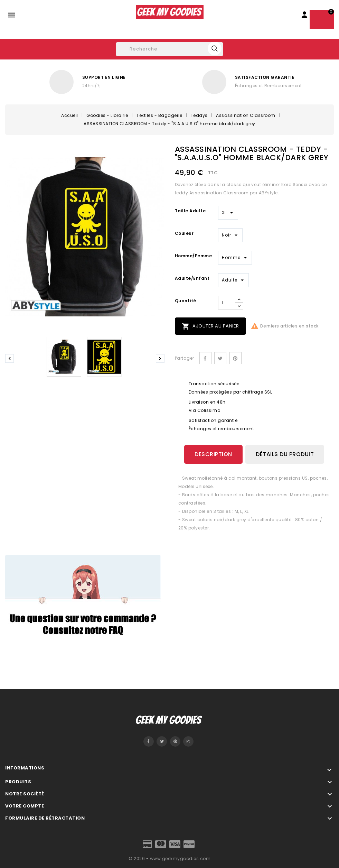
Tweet (220, 358)
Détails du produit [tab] (285, 454)
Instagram (188, 741)
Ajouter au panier (210, 326)
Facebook (149, 741)
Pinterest (236, 358)
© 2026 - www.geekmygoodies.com (169, 858)
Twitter (162, 741)
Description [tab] (213, 454)
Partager (205, 358)
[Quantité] (227, 303)
